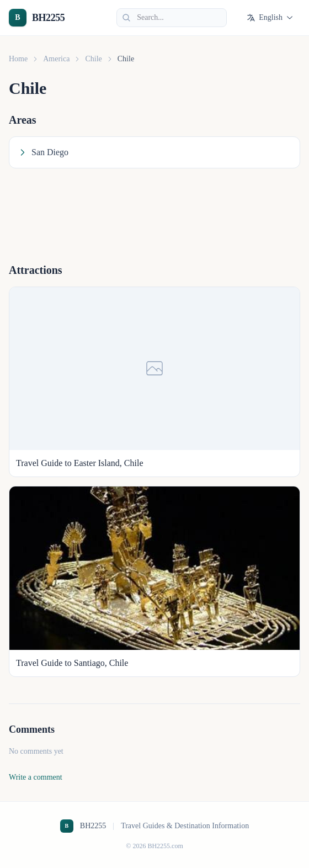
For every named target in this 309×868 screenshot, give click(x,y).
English (270, 18)
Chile (93, 59)
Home (18, 59)
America (56, 59)
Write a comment (36, 777)
